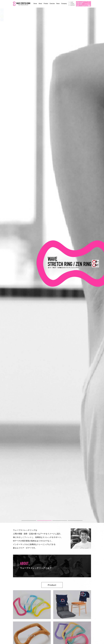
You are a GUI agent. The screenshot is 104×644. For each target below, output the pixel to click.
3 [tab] (53, 521)
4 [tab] (69, 521)
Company (64, 4)
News (58, 4)
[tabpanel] (52, 265)
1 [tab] (22, 521)
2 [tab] (38, 521)
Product (46, 4)
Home (35, 4)
